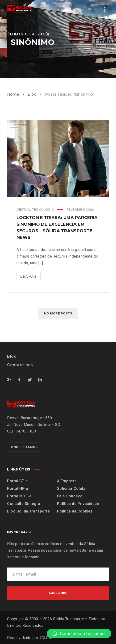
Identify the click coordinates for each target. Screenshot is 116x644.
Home (13, 94)
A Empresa (67, 481)
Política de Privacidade (78, 504)
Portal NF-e (18, 489)
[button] (79, 634)
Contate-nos (20, 365)
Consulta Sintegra (24, 504)
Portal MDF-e (19, 496)
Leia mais (30, 275)
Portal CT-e (17, 481)
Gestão (23, 210)
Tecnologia (43, 210)
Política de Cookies (75, 511)
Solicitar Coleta (71, 489)
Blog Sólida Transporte (28, 511)
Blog (32, 94)
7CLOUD (47, 638)
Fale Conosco (70, 496)
